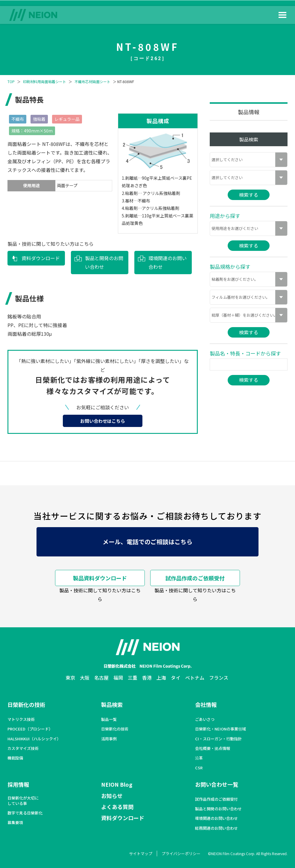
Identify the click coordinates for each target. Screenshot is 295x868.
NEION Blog (117, 784)
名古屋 (101, 678)
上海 (161, 678)
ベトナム (195, 678)
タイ (176, 678)
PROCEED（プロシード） (30, 729)
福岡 (118, 678)
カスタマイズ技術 (23, 748)
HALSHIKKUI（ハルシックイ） (34, 739)
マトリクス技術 (21, 719)
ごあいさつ (205, 719)
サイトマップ (141, 853)
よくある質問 (117, 807)
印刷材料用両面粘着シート (45, 82)
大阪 (85, 678)
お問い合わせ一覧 (217, 784)
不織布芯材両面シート (92, 82)
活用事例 (109, 739)
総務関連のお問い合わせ (216, 828)
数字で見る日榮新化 (25, 813)
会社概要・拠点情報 (213, 748)
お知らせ (112, 796)
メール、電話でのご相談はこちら (147, 542)
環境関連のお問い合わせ (168, 262)
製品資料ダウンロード (100, 578)
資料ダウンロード (41, 258)
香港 (147, 678)
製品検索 (112, 704)
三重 (133, 678)
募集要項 (15, 823)
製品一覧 (109, 719)
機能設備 (15, 758)
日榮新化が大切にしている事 (23, 801)
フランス (219, 678)
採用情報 (18, 784)
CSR (199, 768)
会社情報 (206, 704)
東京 (70, 678)
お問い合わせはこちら (103, 421)
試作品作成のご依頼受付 (195, 578)
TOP (11, 82)
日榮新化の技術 (26, 704)
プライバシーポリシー (181, 853)
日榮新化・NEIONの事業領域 (221, 729)
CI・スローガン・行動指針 (218, 739)
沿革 (199, 758)
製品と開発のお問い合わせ (104, 262)
